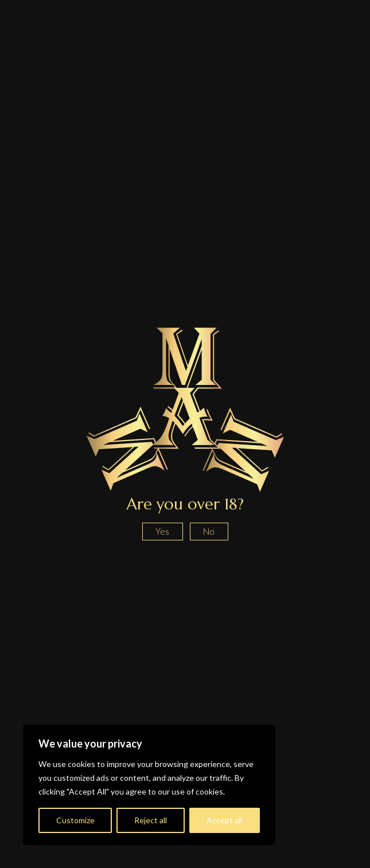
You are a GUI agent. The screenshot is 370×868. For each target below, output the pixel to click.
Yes (162, 531)
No (209, 531)
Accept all (224, 820)
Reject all (151, 820)
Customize (75, 820)
